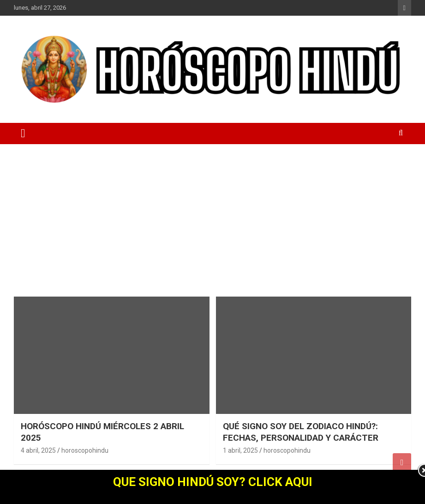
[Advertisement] (212, 213)
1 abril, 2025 (240, 450)
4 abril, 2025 (38, 450)
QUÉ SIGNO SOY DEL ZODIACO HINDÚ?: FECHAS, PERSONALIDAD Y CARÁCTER (301, 432)
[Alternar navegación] (23, 134)
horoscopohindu (85, 450)
